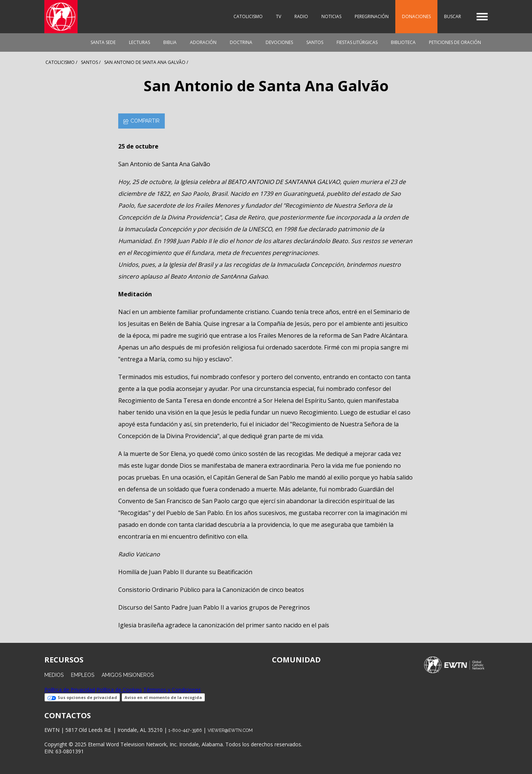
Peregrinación (372, 16)
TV (279, 16)
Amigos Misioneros (128, 675)
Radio (301, 16)
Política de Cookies (119, 690)
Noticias (331, 16)
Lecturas (139, 42)
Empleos (83, 675)
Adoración (203, 42)
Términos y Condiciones (172, 690)
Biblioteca (403, 42)
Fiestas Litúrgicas (357, 42)
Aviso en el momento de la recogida (163, 697)
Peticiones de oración (455, 42)
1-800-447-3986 (185, 730)
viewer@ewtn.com (230, 730)
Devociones (279, 42)
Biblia (170, 42)
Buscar (453, 16)
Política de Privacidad (70, 690)
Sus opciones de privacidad (82, 697)
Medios (54, 675)
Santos (315, 42)
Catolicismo (248, 16)
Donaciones (416, 16)
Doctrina (241, 42)
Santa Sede (103, 42)
